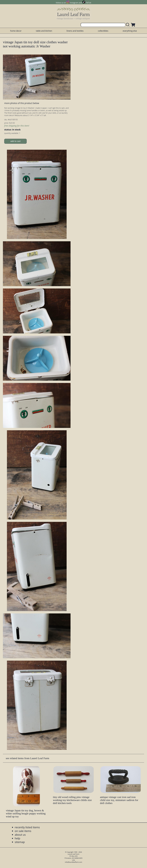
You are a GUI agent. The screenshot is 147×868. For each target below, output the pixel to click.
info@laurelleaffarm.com (74, 862)
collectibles (103, 31)
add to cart (16, 141)
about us (20, 835)
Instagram (74, 3)
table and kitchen (44, 31)
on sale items (23, 831)
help (17, 838)
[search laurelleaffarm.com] (128, 25)
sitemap (20, 842)
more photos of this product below (22, 103)
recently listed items (27, 827)
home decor (16, 31)
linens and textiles (75, 31)
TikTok (88, 3)
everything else (130, 31)
